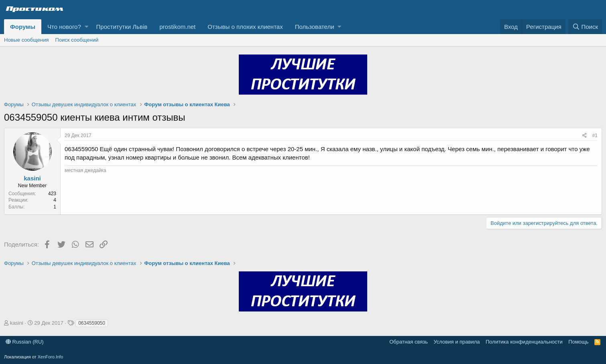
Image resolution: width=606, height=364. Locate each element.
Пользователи (315, 27)
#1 (595, 135)
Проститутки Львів (122, 27)
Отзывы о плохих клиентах (245, 27)
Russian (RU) (25, 342)
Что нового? (64, 27)
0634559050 (92, 323)
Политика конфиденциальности (524, 342)
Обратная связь (409, 342)
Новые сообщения (26, 40)
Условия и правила (457, 342)
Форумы (23, 27)
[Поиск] (585, 27)
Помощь (578, 342)
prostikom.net (177, 27)
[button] (86, 27)
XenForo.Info (51, 357)
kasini (32, 178)
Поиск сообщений (77, 40)
